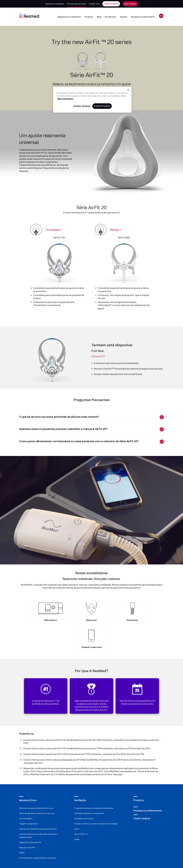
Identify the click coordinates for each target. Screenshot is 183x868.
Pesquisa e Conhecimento (143, 21)
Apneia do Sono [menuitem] (28, 773)
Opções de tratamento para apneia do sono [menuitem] (38, 801)
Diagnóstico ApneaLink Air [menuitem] (30, 815)
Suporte (124, 21)
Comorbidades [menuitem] (26, 791)
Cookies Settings (82, 106)
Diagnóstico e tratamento (69, 21)
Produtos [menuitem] (139, 773)
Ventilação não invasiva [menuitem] (84, 791)
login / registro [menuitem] (130, 4)
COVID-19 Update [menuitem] (111, 4)
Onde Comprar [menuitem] (142, 791)
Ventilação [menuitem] (80, 773)
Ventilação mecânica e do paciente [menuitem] (89, 786)
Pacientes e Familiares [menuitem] (55, 4)
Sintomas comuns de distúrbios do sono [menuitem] (36, 781)
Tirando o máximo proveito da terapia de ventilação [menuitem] (96, 796)
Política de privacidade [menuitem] (69, 848)
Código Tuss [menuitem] (94, 4)
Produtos (88, 21)
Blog (99, 17)
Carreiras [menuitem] (119, 848)
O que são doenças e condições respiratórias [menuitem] (94, 781)
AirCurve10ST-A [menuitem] (81, 807)
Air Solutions (111, 21)
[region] (92, 100)
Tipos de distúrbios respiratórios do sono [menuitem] (37, 786)
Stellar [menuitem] (77, 812)
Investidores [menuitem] (140, 848)
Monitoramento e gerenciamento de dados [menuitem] (38, 830)
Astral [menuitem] (77, 801)
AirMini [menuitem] (22, 825)
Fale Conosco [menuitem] (40, 848)
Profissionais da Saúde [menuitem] (76, 4)
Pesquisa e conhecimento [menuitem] (148, 783)
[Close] (128, 90)
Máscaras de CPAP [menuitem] (27, 820)
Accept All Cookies (102, 106)
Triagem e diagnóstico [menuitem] (29, 796)
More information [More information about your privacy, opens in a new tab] (65, 99)
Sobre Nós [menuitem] (98, 848)
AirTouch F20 (98, 356)
